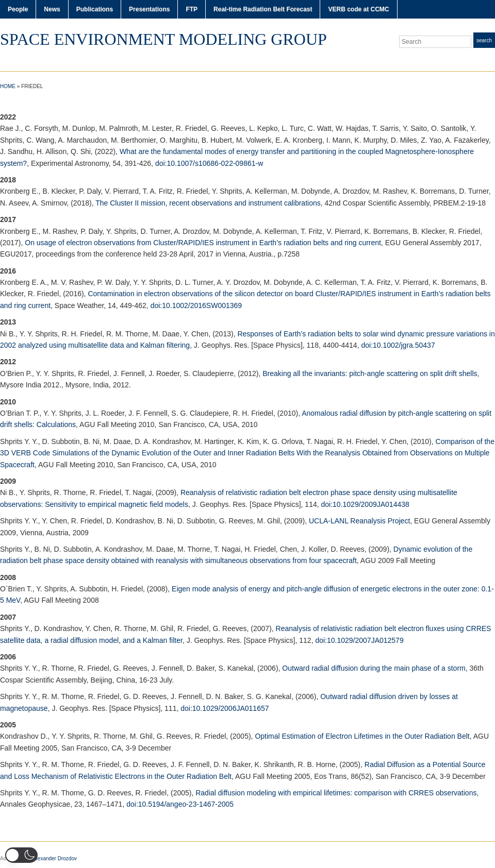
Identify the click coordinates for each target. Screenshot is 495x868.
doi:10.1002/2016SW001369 (196, 305)
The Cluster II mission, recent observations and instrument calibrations (208, 203)
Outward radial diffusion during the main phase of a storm (374, 668)
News (52, 9)
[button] (21, 855)
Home (8, 86)
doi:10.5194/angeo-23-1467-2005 (180, 804)
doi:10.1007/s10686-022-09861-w (209, 163)
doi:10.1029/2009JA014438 (365, 504)
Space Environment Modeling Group (163, 39)
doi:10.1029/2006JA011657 (225, 708)
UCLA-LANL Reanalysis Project (359, 521)
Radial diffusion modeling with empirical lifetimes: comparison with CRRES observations (336, 793)
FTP (192, 9)
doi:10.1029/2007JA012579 (359, 640)
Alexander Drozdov (55, 858)
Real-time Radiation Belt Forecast (263, 9)
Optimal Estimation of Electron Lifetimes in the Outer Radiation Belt (362, 736)
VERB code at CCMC (358, 9)
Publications (95, 9)
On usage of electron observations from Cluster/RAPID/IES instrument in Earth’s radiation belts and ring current (203, 243)
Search (484, 40)
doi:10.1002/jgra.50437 (398, 345)
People (18, 9)
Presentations (149, 9)
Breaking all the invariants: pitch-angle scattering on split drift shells (370, 373)
